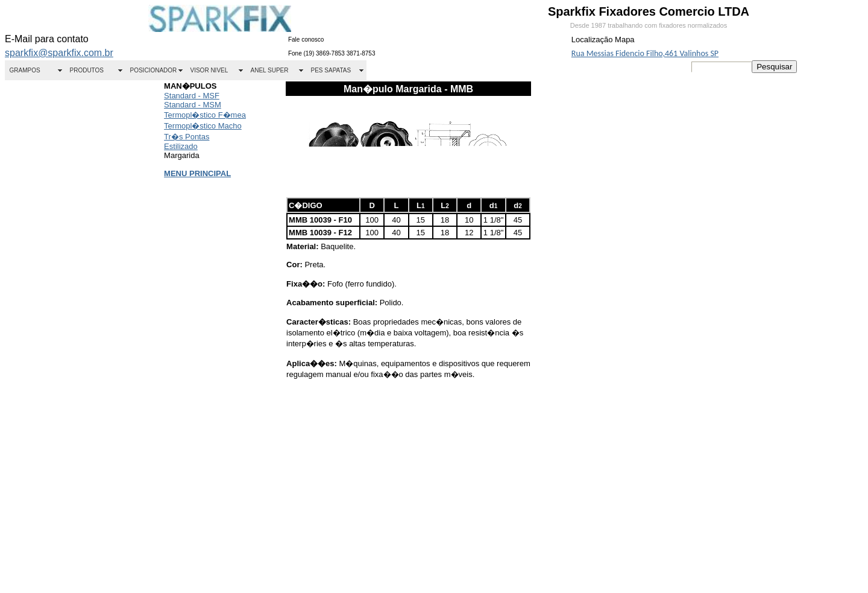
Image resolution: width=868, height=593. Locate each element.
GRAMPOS (25, 70)
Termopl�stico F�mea (205, 115)
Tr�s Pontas (187, 137)
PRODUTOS (87, 70)
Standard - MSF (192, 96)
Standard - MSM (193, 105)
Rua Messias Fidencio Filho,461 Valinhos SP (645, 53)
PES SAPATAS (331, 70)
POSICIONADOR (154, 70)
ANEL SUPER (270, 70)
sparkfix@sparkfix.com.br (59, 53)
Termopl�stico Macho (203, 126)
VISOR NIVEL (209, 70)
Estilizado (181, 146)
